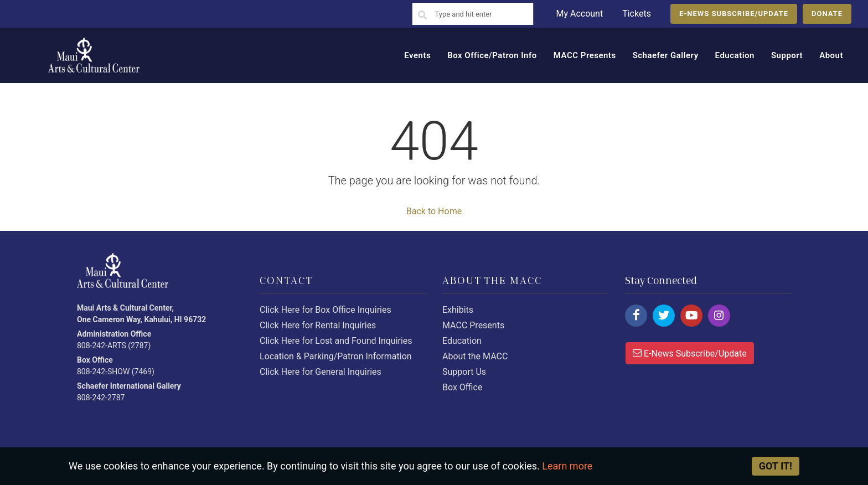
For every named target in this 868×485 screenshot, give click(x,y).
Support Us (464, 372)
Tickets (637, 14)
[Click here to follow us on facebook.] (636, 316)
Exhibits (458, 310)
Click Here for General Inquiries (321, 372)
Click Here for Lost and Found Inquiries (336, 341)
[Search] (422, 16)
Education (462, 341)
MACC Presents (473, 325)
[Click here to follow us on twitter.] (664, 316)
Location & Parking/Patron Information (336, 356)
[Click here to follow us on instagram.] (719, 316)
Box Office (462, 387)
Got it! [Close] (776, 466)
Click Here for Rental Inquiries (318, 325)
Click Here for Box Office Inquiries (325, 310)
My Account (579, 14)
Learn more (567, 466)
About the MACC (475, 356)
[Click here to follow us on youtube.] (691, 316)
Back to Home (434, 211)
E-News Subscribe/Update (690, 353)
